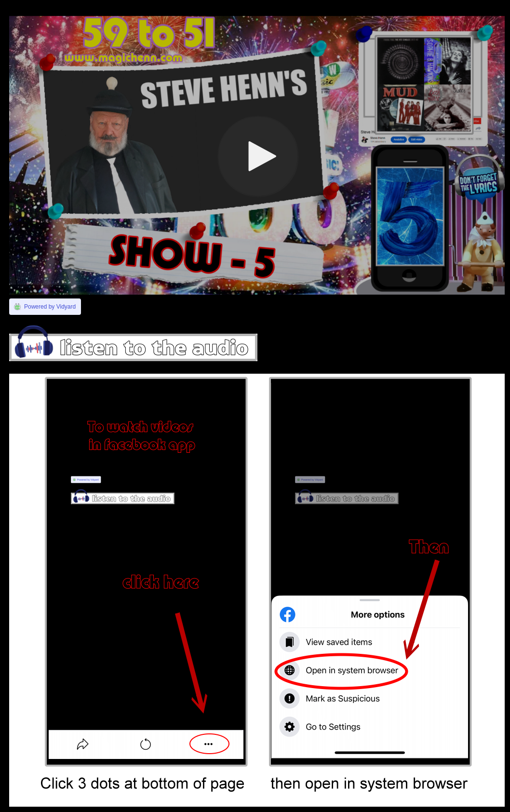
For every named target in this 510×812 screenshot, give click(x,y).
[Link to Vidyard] (45, 307)
